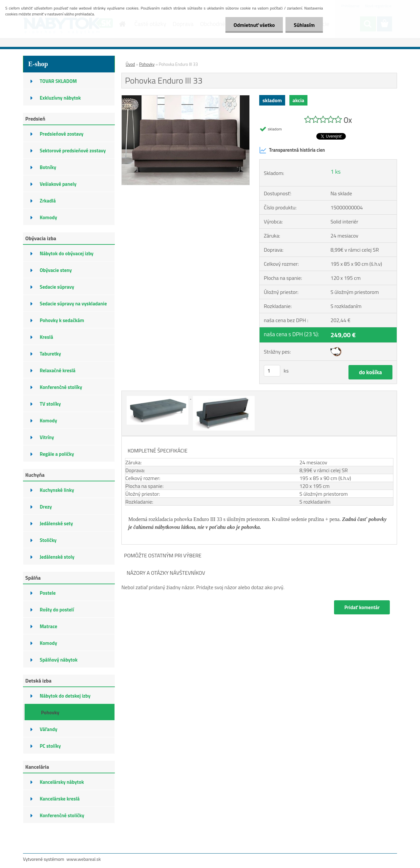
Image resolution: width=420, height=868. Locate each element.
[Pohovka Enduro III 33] (186, 98)
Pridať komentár (362, 607)
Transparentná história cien (292, 150)
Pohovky (147, 64)
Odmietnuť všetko (254, 25)
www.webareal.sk (84, 859)
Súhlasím (304, 25)
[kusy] (272, 371)
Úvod (130, 64)
